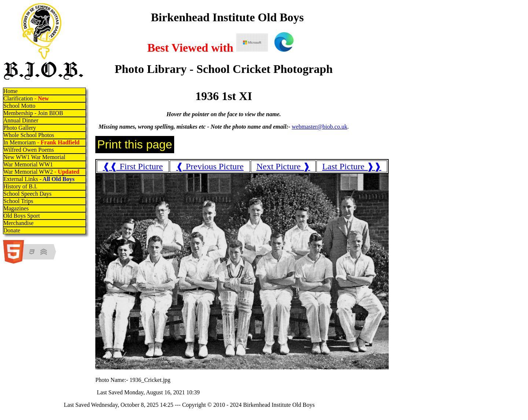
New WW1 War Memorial (34, 157)
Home (10, 91)
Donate (12, 230)
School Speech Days (27, 194)
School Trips (18, 201)
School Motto (19, 106)
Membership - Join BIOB (33, 113)
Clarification (26, 98)
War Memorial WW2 (42, 172)
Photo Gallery (20, 128)
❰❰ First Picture (133, 166)
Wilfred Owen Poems (29, 150)
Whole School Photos (29, 135)
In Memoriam (41, 142)
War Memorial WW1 (28, 164)
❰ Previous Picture (210, 166)
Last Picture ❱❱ (352, 166)
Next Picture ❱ (283, 166)
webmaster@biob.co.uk (320, 127)
